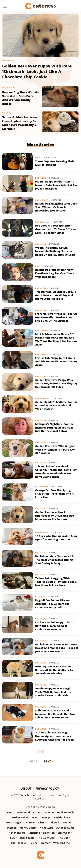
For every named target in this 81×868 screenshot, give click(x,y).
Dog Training (42, 331)
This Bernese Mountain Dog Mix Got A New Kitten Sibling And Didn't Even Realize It (56, 295)
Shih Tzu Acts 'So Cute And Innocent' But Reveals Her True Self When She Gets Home (55, 714)
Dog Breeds (41, 178)
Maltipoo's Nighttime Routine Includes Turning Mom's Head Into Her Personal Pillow (54, 427)
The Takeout (19, 843)
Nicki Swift (46, 828)
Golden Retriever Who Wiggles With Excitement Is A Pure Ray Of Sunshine (55, 449)
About (26, 789)
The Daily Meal (46, 838)
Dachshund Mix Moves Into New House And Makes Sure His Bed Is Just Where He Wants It (57, 648)
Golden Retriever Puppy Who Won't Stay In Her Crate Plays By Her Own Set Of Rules (56, 383)
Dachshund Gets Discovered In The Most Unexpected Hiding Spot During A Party (55, 560)
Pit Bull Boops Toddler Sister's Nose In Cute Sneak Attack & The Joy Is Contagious (56, 185)
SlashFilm (49, 833)
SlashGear (64, 833)
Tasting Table (26, 838)
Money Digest (28, 828)
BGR (9, 812)
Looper (67, 822)
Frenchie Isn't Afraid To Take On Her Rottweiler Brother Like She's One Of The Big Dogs (56, 317)
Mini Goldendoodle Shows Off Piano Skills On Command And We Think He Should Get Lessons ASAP (56, 339)
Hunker (30, 822)
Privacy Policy (47, 789)
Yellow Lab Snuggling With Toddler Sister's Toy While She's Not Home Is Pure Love (56, 582)
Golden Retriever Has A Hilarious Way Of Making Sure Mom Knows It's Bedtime (55, 516)
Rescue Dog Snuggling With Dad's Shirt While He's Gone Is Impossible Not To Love (56, 207)
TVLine (33, 843)
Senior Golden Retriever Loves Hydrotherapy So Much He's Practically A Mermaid (20, 123)
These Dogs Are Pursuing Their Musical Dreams (55, 163)
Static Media (27, 795)
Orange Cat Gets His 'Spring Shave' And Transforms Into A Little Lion (54, 494)
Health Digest (62, 817)
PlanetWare (18, 833)
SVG (13, 838)
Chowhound (22, 812)
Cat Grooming (42, 487)
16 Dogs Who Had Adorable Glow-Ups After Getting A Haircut (57, 538)
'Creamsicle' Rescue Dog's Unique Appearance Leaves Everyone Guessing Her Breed (54, 736)
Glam (35, 817)
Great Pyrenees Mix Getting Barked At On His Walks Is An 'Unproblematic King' (54, 670)
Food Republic (65, 812)
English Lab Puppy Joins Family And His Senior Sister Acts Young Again (56, 361)
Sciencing (34, 833)
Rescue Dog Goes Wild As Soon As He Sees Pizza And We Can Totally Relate (20, 98)
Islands (42, 822)
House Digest (14, 822)
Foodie (49, 812)
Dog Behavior (42, 200)
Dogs (38, 158)
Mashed (12, 828)
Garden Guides (20, 817)
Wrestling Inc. (62, 843)
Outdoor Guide (65, 828)
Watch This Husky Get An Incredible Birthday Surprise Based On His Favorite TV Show (55, 251)
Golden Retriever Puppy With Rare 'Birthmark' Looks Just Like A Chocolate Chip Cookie (37, 71)
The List (63, 838)
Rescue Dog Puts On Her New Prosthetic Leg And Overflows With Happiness (54, 273)
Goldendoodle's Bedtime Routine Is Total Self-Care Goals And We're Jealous (56, 405)
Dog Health (8, 61)
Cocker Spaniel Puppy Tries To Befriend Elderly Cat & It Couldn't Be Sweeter (55, 626)
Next (47, 761)
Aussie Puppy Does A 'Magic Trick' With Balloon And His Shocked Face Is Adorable (53, 692)
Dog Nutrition (9, 88)
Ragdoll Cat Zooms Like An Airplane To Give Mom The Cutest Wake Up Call (52, 604)
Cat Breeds (40, 597)
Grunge (46, 817)
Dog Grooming (42, 222)
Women (45, 843)
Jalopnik (55, 822)
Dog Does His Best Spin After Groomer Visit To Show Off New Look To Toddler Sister (56, 229)
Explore (38, 812)
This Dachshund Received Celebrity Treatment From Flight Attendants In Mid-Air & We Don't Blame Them (56, 472)
